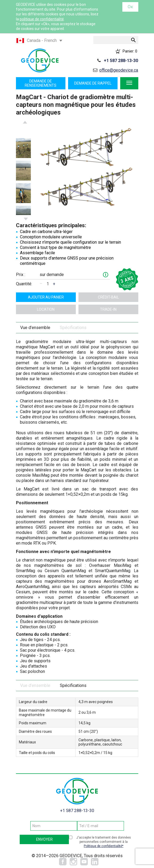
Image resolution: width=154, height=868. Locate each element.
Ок (130, 7)
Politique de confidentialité (103, 846)
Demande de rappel (93, 83)
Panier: (130, 51)
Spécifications (73, 328)
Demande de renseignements (41, 83)
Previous (25, 122)
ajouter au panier (46, 297)
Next (26, 219)
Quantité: (24, 284)
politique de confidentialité (42, 19)
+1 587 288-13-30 (121, 61)
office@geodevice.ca (119, 70)
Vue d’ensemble (35, 328)
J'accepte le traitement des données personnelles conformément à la (104, 842)
